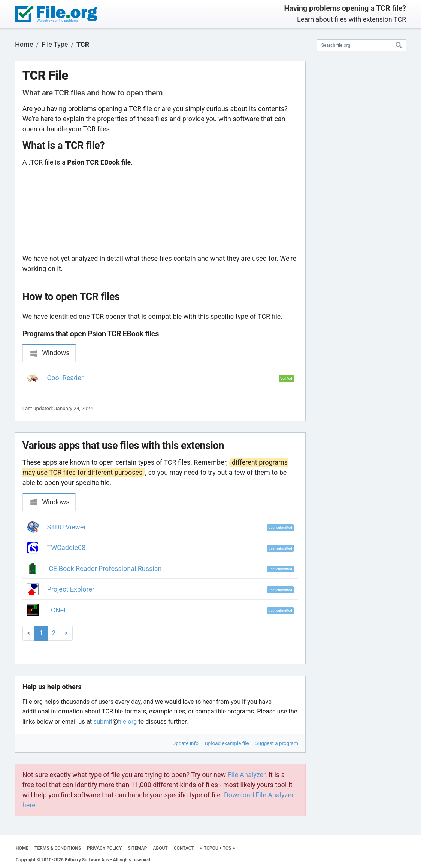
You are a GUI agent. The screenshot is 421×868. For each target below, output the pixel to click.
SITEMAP (137, 848)
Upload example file (227, 743)
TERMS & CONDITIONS (58, 848)
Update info (186, 743)
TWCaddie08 (66, 548)
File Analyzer (246, 775)
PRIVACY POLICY (104, 848)
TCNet (57, 610)
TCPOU (211, 848)
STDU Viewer (67, 527)
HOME (22, 848)
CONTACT (184, 848)
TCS (227, 848)
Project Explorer (71, 589)
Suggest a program (277, 743)
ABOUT (160, 848)
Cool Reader (65, 378)
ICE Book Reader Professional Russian (105, 569)
